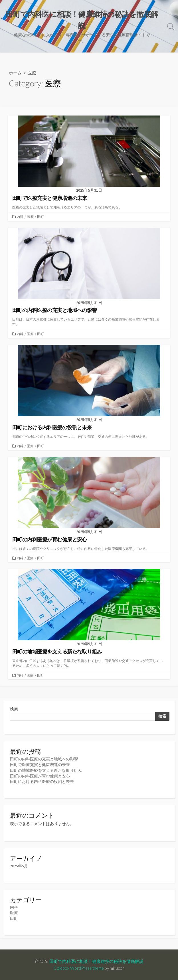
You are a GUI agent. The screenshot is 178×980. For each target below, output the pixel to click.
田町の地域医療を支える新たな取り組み (46, 770)
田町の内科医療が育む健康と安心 (40, 776)
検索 (14, 709)
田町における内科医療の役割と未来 (42, 781)
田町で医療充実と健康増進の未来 (40, 765)
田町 (41, 217)
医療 (30, 217)
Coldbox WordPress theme (79, 968)
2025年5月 (19, 866)
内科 (20, 217)
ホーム (15, 73)
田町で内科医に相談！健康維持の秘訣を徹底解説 (96, 961)
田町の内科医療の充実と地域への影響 (44, 759)
